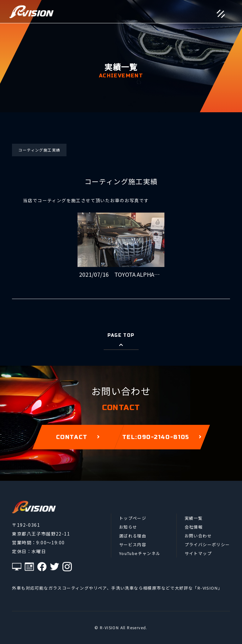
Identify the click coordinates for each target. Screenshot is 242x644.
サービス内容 (133, 544)
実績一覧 (194, 518)
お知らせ (128, 527)
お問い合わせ (198, 536)
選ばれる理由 (133, 536)
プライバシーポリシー (207, 544)
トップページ (133, 518)
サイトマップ (198, 553)
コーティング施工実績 (39, 150)
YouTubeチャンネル (140, 553)
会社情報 (194, 527)
